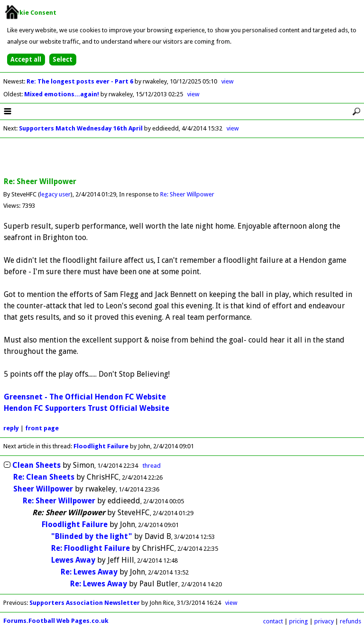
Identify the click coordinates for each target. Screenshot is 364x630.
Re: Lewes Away (89, 572)
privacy (324, 621)
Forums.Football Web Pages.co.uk (56, 621)
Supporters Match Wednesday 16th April (81, 128)
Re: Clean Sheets (44, 477)
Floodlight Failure (101, 446)
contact (273, 621)
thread (152, 466)
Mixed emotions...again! (62, 94)
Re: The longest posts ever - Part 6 (81, 81)
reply (11, 428)
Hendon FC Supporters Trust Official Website (86, 408)
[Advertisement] (182, 158)
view (227, 81)
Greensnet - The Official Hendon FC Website (85, 397)
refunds (350, 621)
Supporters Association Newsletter (85, 603)
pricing (299, 621)
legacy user (55, 194)
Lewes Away (73, 560)
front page (42, 428)
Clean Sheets (36, 465)
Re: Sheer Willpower (187, 194)
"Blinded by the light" (92, 536)
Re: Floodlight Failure (91, 548)
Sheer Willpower (43, 489)
